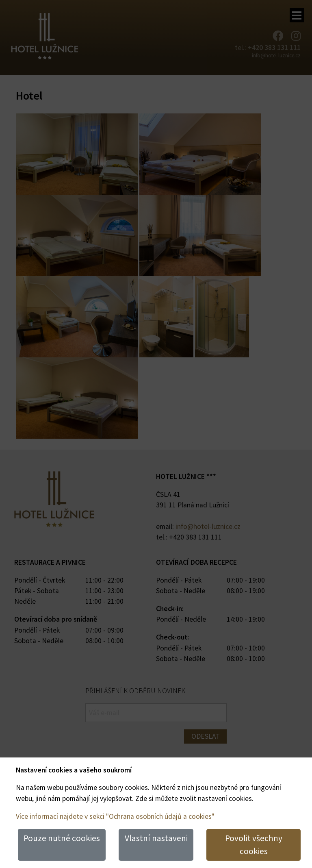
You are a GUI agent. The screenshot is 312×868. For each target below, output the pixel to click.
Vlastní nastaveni (156, 838)
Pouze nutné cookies (62, 838)
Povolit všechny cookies (254, 845)
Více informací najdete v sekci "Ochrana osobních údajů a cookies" (115, 816)
